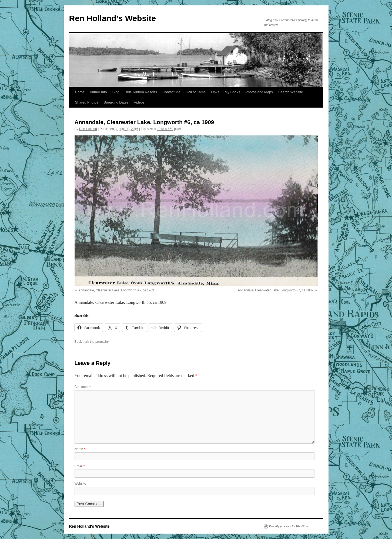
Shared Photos (87, 102)
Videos (139, 102)
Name (80, 449)
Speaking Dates (116, 102)
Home (80, 92)
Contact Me (171, 92)
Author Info (98, 92)
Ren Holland (88, 129)
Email (80, 466)
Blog (116, 92)
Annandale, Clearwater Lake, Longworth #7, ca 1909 (276, 290)
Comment (83, 387)
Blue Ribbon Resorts (141, 92)
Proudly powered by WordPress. (290, 526)
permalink (102, 342)
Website (80, 484)
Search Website (291, 92)
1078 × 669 (165, 129)
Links (215, 92)
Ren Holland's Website (113, 18)
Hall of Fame (196, 92)
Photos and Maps (259, 92)
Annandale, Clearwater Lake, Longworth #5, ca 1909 (116, 290)
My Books (232, 92)
